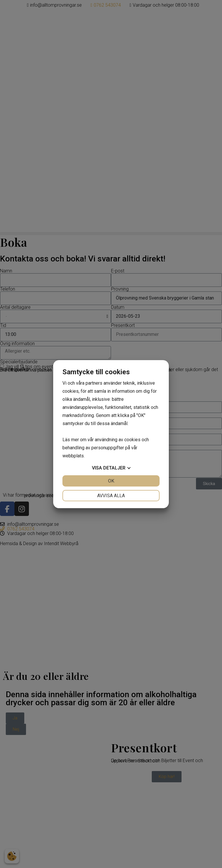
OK (111, 481)
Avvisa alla (111, 496)
